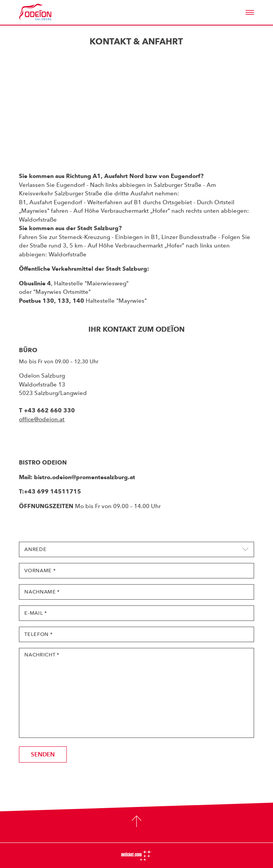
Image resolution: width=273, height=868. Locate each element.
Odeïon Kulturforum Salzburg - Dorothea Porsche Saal (46, 12)
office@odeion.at (42, 419)
